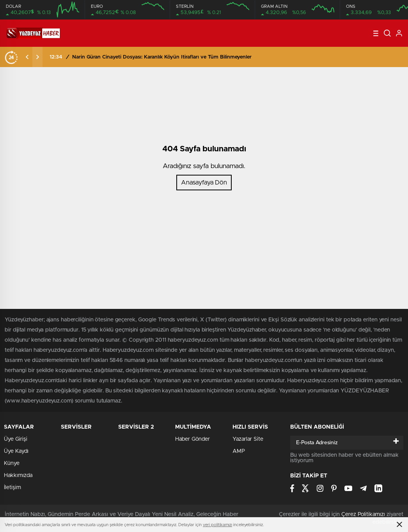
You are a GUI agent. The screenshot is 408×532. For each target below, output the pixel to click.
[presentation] (27, 57)
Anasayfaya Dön (204, 183)
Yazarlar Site (248, 439)
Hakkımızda (18, 475)
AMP (239, 451)
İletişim (12, 488)
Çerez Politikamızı (363, 514)
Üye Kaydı (16, 451)
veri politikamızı (217, 525)
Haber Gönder (192, 439)
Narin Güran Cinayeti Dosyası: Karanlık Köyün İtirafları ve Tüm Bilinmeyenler (162, 57)
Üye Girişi (16, 439)
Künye (12, 463)
